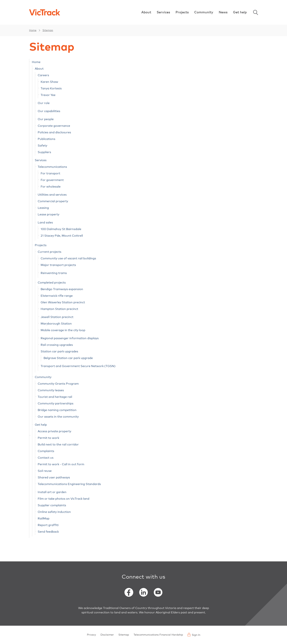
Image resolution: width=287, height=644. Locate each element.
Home (33, 30)
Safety (42, 146)
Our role (44, 103)
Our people (46, 119)
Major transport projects (58, 265)
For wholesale (51, 187)
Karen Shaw (49, 82)
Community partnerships (56, 404)
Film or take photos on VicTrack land (64, 499)
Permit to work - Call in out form (61, 464)
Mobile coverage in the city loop (63, 330)
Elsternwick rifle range (57, 296)
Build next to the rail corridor (58, 445)
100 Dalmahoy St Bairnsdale (61, 229)
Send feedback (48, 532)
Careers (43, 75)
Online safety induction (54, 512)
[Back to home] (45, 12)
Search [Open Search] (256, 12)
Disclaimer (107, 635)
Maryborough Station (56, 324)
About (146, 12)
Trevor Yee (48, 95)
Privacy (91, 635)
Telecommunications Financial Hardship (158, 635)
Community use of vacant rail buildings (68, 258)
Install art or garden (52, 492)
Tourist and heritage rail (55, 397)
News (223, 12)
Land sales (45, 223)
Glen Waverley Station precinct (63, 302)
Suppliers (44, 152)
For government (52, 180)
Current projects (50, 252)
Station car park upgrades (59, 351)
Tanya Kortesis (51, 88)
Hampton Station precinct (59, 309)
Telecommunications (52, 167)
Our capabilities (49, 111)
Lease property (49, 214)
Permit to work (48, 438)
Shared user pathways (54, 478)
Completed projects (52, 283)
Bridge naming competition (57, 410)
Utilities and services (52, 195)
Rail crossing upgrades (57, 345)
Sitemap (48, 30)
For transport (50, 173)
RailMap (44, 519)
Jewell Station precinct (57, 317)
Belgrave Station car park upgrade (68, 358)
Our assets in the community (58, 417)
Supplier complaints (52, 505)
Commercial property (53, 201)
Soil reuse (45, 471)
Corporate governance (54, 126)
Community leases (51, 390)
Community (204, 12)
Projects (182, 12)
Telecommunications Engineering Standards (69, 484)
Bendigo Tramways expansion (62, 289)
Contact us (46, 458)
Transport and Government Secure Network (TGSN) (78, 366)
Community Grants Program (58, 384)
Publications (46, 139)
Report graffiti (48, 525)
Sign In (194, 635)
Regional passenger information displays (70, 338)
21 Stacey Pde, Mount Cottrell (62, 236)
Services (163, 12)
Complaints (46, 451)
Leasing (43, 208)
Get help (240, 12)
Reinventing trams (54, 273)
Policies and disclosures (54, 132)
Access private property (54, 431)
